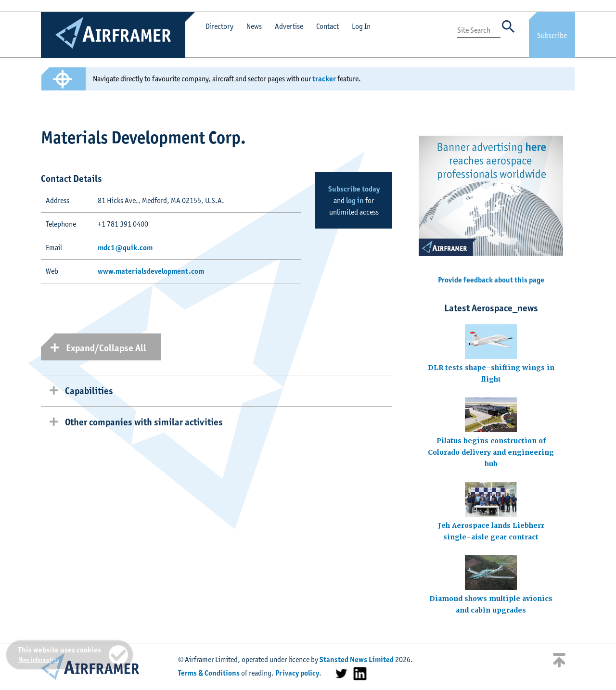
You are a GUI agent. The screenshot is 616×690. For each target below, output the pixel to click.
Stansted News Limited (357, 659)
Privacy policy (297, 673)
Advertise (289, 26)
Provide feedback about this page (491, 280)
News (254, 26)
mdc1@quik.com (125, 248)
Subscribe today (354, 189)
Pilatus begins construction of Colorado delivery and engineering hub (491, 452)
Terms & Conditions (209, 673)
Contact (327, 26)
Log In (361, 26)
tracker (324, 79)
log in (355, 200)
